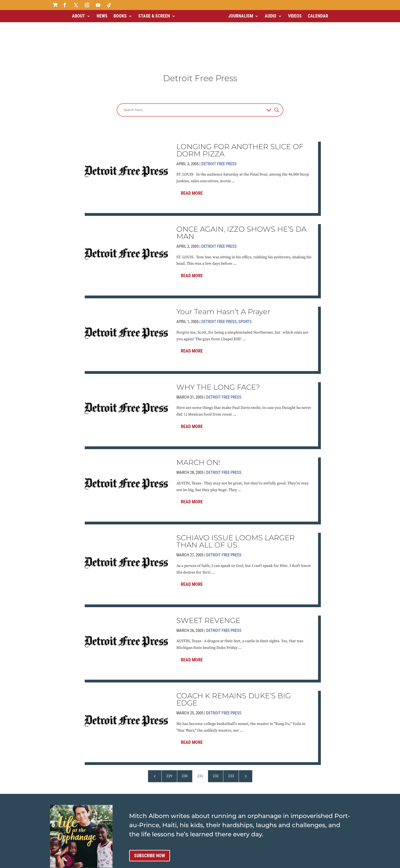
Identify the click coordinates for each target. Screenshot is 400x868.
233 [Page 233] (231, 731)
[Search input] (194, 65)
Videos (295, 16)
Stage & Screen (154, 16)
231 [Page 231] (200, 731)
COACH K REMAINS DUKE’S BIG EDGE (234, 655)
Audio (271, 16)
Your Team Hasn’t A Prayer (223, 267)
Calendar (318, 16)
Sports (245, 277)
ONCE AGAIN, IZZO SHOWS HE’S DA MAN (241, 188)
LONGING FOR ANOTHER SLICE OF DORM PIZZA (240, 105)
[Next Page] (246, 731)
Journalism (241, 16)
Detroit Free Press (219, 119)
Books (120, 16)
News (102, 16)
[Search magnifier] (277, 65)
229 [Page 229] (169, 731)
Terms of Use (160, 862)
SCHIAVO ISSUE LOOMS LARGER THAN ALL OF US (236, 497)
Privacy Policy (129, 862)
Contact (185, 862)
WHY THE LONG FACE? (218, 342)
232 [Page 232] (216, 731)
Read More (192, 148)
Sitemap (221, 862)
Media (202, 862)
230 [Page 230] (185, 731)
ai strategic (264, 862)
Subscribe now (150, 811)
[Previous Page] (155, 731)
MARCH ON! (198, 417)
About (78, 16)
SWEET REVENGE (208, 576)
